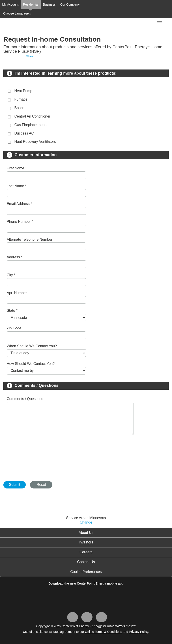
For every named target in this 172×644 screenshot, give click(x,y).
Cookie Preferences (86, 572)
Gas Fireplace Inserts (31, 125)
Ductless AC (24, 133)
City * (11, 275)
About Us (86, 533)
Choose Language (16, 14)
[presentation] (41, 452)
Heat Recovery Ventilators (35, 142)
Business (49, 4)
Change (86, 522)
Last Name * (17, 186)
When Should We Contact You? (32, 346)
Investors (86, 542)
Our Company (70, 4)
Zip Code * (15, 328)
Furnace (21, 99)
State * (12, 310)
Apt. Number (17, 293)
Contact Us (86, 562)
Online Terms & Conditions (103, 632)
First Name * (17, 168)
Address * (14, 257)
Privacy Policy (139, 632)
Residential (31, 4)
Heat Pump (23, 91)
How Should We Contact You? (31, 364)
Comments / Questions (25, 399)
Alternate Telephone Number (29, 239)
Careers (86, 552)
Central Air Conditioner (32, 116)
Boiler (19, 108)
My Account (10, 4)
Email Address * (19, 204)
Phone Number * (20, 222)
